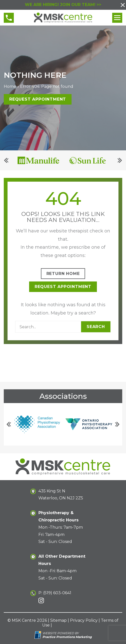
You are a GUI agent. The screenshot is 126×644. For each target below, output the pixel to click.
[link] (41, 600)
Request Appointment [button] (38, 99)
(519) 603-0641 (57, 593)
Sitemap (58, 620)
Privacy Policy (84, 620)
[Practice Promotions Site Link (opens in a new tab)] (38, 635)
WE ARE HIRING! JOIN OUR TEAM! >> (63, 5)
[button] (123, 5)
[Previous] (6, 161)
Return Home (63, 274)
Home (10, 87)
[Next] (120, 161)
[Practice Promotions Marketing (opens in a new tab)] (67, 637)
